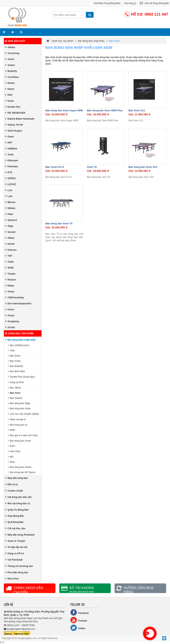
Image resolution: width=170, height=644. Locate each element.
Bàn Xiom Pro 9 (55, 167)
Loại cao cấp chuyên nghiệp (23, 414)
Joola (9, 154)
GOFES (10, 178)
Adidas (10, 47)
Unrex (10, 309)
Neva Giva (12, 579)
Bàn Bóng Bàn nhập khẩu (20, 340)
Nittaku (10, 208)
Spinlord (11, 220)
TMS (11, 351)
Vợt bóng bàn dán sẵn (18, 497)
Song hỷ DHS (16, 382)
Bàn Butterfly (15, 366)
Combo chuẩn (14, 491)
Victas (10, 292)
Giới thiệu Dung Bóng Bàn (107, 3)
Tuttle (9, 262)
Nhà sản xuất (15, 41)
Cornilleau (12, 77)
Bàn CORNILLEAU (19, 345)
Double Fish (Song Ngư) (21, 377)
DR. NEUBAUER (15, 113)
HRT (9, 143)
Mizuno (10, 202)
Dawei (10, 89)
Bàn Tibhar (14, 388)
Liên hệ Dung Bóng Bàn (154, 3)
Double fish (13, 107)
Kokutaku (12, 166)
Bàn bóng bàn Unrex (19, 441)
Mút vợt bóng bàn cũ (18, 503)
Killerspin (12, 160)
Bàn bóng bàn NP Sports (22, 472)
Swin (11, 462)
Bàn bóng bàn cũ (18, 425)
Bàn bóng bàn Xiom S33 (143, 167)
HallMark (11, 149)
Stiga (9, 226)
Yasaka (10, 274)
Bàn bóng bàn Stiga (19, 403)
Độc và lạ (11, 484)
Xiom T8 (92, 167)
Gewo (9, 137)
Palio (9, 214)
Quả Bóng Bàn (14, 522)
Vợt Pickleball (14, 560)
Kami (11, 446)
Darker (10, 83)
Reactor (11, 280)
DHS (9, 95)
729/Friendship (14, 297)
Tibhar (10, 238)
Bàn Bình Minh (16, 371)
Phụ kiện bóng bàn (17, 572)
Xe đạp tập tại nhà (16, 547)
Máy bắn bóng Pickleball (20, 535)
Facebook (80, 612)
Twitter (78, 628)
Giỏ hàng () (130, 3)
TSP (8, 256)
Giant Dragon (14, 131)
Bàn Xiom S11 (137, 110)
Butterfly (11, 71)
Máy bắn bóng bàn (16, 478)
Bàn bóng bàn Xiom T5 (59, 223)
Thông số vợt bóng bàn (19, 566)
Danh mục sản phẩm (19, 334)
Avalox (10, 65)
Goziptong (12, 321)
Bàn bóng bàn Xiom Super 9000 (64, 110)
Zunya (10, 315)
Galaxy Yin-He (14, 125)
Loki (9, 196)
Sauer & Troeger (15, 541)
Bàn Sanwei (15, 398)
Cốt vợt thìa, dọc (15, 528)
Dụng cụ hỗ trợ (14, 553)
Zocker (10, 327)
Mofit (11, 430)
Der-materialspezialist (18, 303)
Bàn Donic (14, 356)
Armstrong (12, 53)
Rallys (10, 286)
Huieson (11, 250)
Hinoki (10, 244)
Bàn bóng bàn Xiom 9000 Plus (105, 110)
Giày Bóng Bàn (15, 516)
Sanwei (10, 232)
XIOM (9, 268)
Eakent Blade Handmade (20, 119)
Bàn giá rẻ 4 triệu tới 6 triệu (23, 435)
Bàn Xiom (14, 393)
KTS (9, 172)
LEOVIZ (10, 184)
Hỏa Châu (14, 451)
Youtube (79, 620)
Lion (9, 190)
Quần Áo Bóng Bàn (17, 510)
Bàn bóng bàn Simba (20, 467)
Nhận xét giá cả (17, 419)
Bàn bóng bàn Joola (19, 408)
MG (11, 457)
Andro (10, 59)
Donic (9, 101)
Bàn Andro (14, 361)
